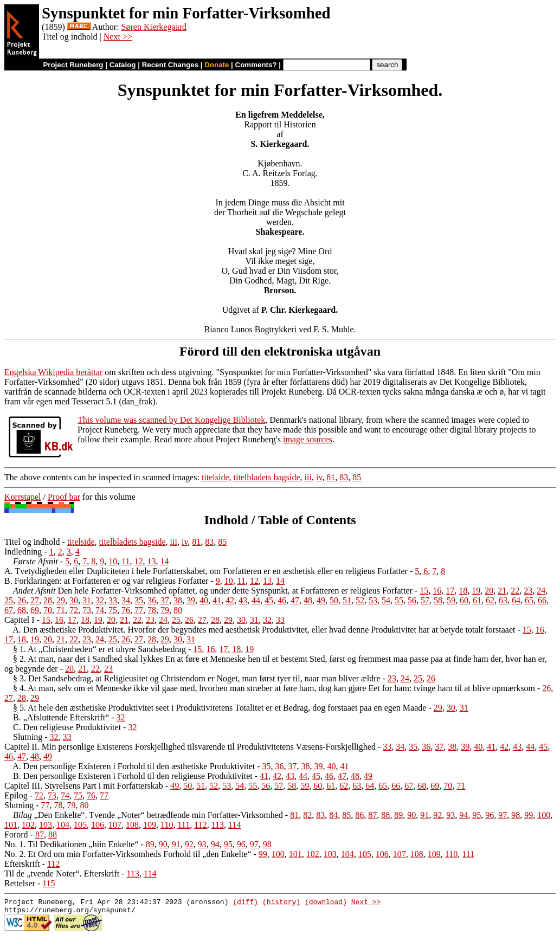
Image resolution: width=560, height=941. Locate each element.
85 (357, 477)
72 (74, 610)
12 (139, 561)
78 (152, 610)
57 (425, 600)
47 (295, 600)
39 (191, 600)
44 (256, 600)
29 (61, 600)
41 (217, 600)
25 (9, 600)
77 (139, 610)
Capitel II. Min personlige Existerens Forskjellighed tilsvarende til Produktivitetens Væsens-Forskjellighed (190, 747)
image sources (308, 439)
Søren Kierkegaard (154, 27)
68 (22, 610)
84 (333, 815)
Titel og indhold (32, 542)
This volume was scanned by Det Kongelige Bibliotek (171, 420)
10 (113, 561)
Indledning (23, 552)
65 (529, 600)
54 (386, 600)
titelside (215, 477)
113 (218, 825)
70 (48, 610)
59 (451, 600)
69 (35, 610)
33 (113, 600)
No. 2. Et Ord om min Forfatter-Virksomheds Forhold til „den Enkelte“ (128, 854)
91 (424, 815)
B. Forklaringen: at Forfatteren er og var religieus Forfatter (106, 581)
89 (398, 815)
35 (139, 600)
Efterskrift (22, 864)
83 (344, 477)
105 (80, 825)
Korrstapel (23, 497)
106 (98, 825)
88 (385, 815)
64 (516, 600)
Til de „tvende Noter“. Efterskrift (62, 874)
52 (360, 600)
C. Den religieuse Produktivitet (67, 727)
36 (152, 600)
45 (269, 600)
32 (100, 600)
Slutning (28, 737)
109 (150, 825)
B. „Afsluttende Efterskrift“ (61, 717)
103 (46, 825)
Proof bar (64, 497)
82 (307, 815)
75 (113, 610)
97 (503, 815)
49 (321, 600)
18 (463, 591)
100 (544, 815)
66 (542, 600)
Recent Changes (170, 65)
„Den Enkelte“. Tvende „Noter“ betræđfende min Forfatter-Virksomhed (148, 815)
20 (489, 591)
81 (331, 477)
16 (437, 591)
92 (437, 815)
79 (165, 610)
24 (541, 591)
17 (450, 591)
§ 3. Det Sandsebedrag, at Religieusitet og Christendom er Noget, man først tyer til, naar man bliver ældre (197, 678)
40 (204, 600)
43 (243, 600)
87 (372, 815)
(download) (326, 903)
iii (308, 477)
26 (22, 600)
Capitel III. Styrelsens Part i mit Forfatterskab (84, 786)
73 (87, 610)
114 (234, 825)
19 (476, 591)
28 (48, 600)
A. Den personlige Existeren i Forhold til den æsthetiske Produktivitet (134, 766)
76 (126, 610)
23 (528, 591)
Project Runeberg (73, 65)
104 (63, 825)
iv (319, 477)
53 (373, 600)
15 (424, 591)
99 (529, 815)
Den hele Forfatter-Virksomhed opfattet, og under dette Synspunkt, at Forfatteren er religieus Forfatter (213, 591)
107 (115, 825)
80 (178, 610)
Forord (16, 834)
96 (490, 815)
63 (503, 600)
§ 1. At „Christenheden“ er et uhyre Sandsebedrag (99, 649)
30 (74, 600)
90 (411, 815)
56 (412, 600)
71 (61, 610)
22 (515, 591)
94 (464, 815)
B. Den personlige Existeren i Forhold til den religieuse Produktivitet (133, 776)
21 (502, 591)
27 (35, 600)
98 (516, 815)
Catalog (123, 65)
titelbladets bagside (267, 477)
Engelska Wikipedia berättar (53, 372)
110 (167, 825)
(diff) (245, 903)
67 (9, 610)
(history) (281, 903)
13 (152, 561)
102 (28, 825)
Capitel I (20, 620)
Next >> (118, 37)
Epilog (16, 795)
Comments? (256, 65)
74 (100, 610)
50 (334, 600)
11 (125, 561)
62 (490, 600)
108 (132, 825)
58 (438, 600)
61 (477, 600)
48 (308, 600)
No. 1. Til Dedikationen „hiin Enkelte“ (72, 844)
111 (184, 825)
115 (49, 883)
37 (165, 600)
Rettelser (20, 883)
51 (347, 600)
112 (200, 825)
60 (464, 600)
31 (87, 600)
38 (178, 600)
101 (11, 825)
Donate (217, 65)
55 (399, 600)
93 (450, 815)
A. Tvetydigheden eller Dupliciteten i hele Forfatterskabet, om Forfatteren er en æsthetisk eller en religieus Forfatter (206, 571)
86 (359, 815)
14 (165, 561)
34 (126, 600)
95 (477, 815)
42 (230, 600)
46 (282, 600)
